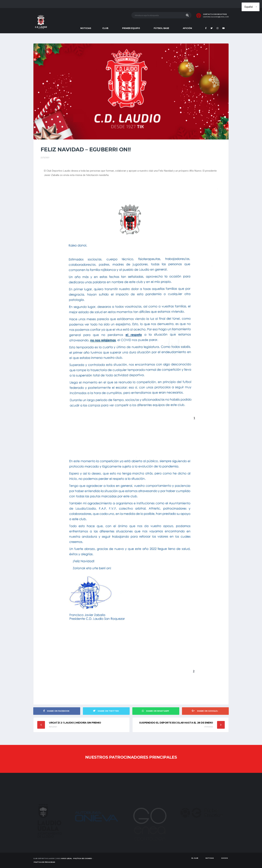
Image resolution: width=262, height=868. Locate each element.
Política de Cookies (83, 858)
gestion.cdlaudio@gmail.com (216, 17)
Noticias (210, 858)
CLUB (105, 28)
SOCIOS (225, 858)
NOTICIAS (86, 28)
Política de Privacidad (44, 862)
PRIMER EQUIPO (131, 28)
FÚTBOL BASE (161, 28)
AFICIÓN (187, 28)
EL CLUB (195, 858)
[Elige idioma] (251, 7)
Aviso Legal (67, 858)
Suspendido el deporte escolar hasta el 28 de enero (176, 723)
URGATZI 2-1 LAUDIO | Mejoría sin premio (75, 723)
